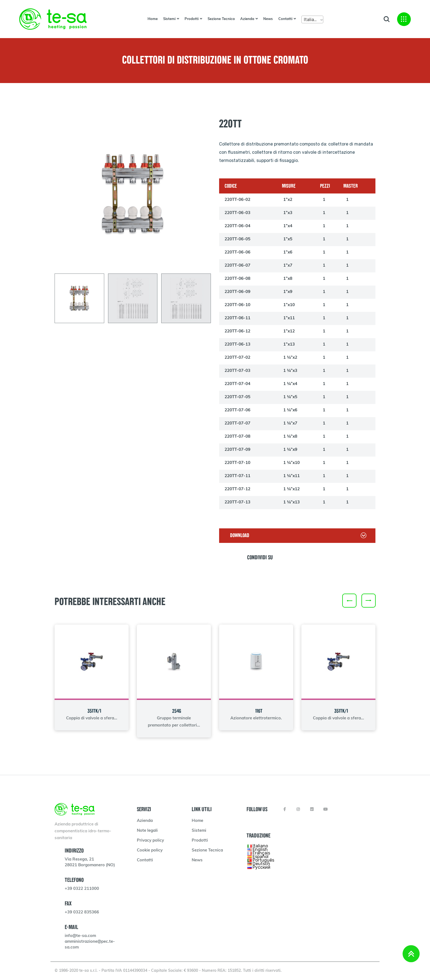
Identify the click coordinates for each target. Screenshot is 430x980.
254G (177, 711)
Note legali (147, 831)
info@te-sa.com (80, 936)
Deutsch (261, 863)
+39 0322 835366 (82, 912)
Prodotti (192, 19)
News (268, 19)
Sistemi (169, 19)
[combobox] (312, 19)
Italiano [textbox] (312, 20)
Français (261, 853)
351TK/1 (94, 711)
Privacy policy (150, 841)
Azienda (247, 19)
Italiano (260, 846)
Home (153, 19)
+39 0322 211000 (82, 889)
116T (259, 711)
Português (263, 860)
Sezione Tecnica (221, 19)
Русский (261, 867)
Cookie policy (150, 851)
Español (261, 856)
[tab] (79, 298)
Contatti (285, 19)
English (260, 849)
